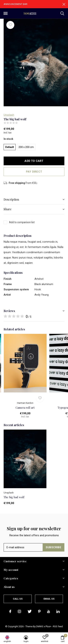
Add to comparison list (22, 222)
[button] (5, 13)
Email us (49, 599)
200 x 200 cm (26, 147)
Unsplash (9, 115)
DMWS (40, 626)
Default (10, 147)
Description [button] (11, 199)
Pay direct (34, 172)
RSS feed (58, 626)
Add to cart (34, 161)
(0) (20, 123)
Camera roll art (25, 408)
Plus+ (48, 626)
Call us (18, 599)
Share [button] (8, 209)
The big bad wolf (14, 497)
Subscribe (53, 547)
